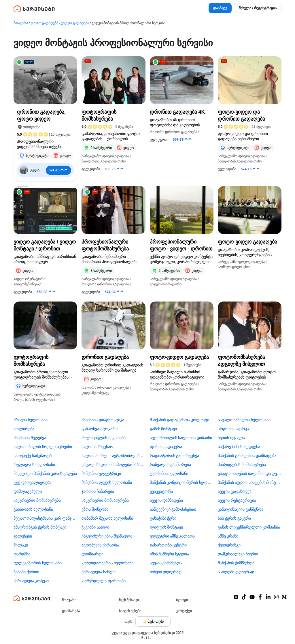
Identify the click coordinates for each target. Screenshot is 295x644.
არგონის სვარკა (233, 429)
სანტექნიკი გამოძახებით (173, 509)
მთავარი (21, 23)
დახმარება (71, 611)
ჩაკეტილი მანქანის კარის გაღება (45, 473)
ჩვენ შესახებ (129, 600)
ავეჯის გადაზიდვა (235, 491)
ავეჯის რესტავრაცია (237, 500)
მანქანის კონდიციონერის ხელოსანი (182, 482)
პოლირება (24, 429)
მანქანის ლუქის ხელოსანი (107, 482)
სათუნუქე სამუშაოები (33, 456)
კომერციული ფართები (104, 581)
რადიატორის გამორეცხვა (175, 456)
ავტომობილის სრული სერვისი (43, 447)
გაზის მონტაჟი (163, 429)
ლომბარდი (92, 554)
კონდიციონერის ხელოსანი (107, 563)
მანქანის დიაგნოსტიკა (103, 420)
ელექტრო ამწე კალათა (172, 536)
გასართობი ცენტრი (168, 545)
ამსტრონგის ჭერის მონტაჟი (40, 527)
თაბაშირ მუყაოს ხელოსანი (107, 518)
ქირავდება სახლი (99, 572)
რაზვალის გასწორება (171, 465)
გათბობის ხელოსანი (33, 509)
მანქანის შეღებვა (30, 438)
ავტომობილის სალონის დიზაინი (181, 438)
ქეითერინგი (229, 545)
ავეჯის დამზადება (167, 500)
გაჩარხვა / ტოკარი (100, 429)
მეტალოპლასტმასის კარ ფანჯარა (45, 518)
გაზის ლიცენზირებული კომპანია (249, 527)
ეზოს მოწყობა (95, 509)
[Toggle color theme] (153, 621)
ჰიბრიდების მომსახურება (242, 465)
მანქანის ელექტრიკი (101, 473)
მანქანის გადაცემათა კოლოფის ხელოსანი (182, 420)
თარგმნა (22, 554)
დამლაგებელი (28, 491)
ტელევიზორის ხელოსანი (38, 563)
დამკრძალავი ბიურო (238, 554)
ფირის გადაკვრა (166, 447)
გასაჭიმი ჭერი (163, 518)
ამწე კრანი (228, 536)
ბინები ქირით (26, 572)
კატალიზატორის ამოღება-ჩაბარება (113, 465)
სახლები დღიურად (236, 572)
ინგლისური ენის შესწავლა (107, 536)
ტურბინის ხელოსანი (169, 473)
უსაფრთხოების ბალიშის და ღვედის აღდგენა (250, 473)
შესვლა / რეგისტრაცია (258, 8)
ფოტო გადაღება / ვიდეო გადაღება (60, 23)
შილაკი (21, 545)
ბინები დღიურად (166, 572)
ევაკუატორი (161, 491)
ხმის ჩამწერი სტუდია (170, 554)
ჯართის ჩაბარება (98, 491)
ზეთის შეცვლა (231, 438)
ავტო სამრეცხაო (97, 447)
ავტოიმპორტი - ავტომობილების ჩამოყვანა (113, 456)
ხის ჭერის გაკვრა (234, 518)
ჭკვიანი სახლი (95, 527)
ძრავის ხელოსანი (31, 420)
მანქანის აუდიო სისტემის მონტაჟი (250, 482)
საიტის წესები (130, 611)
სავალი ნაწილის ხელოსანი (244, 420)
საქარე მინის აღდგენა (239, 447)
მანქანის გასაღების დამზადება (247, 456)
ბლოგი (182, 600)
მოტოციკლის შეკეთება (104, 438)
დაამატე (220, 8)
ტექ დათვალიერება (32, 482)
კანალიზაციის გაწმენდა (241, 509)
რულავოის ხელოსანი (34, 465)
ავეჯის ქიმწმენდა (166, 563)
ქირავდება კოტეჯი (31, 581)
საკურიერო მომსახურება (37, 500)
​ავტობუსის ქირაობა (100, 545)
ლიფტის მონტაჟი (167, 527)
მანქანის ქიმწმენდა (236, 563)
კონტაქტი (184, 611)
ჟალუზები (23, 536)
